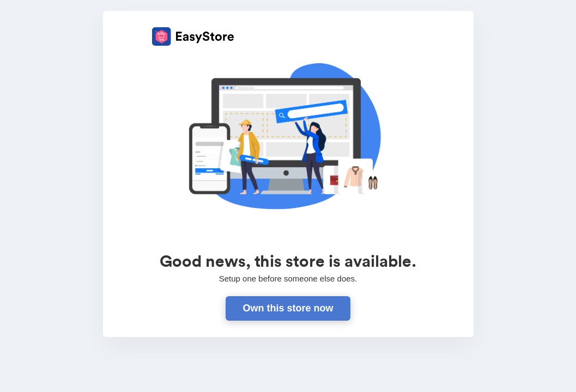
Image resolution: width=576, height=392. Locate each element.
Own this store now (288, 308)
